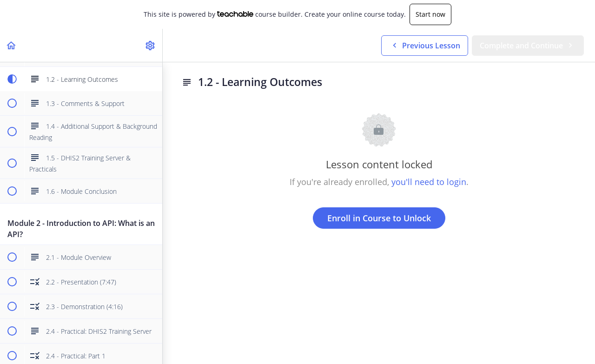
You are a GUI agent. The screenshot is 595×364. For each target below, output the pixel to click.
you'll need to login (429, 182)
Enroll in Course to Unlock (379, 218)
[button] (12, 45)
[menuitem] (151, 45)
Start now (430, 14)
